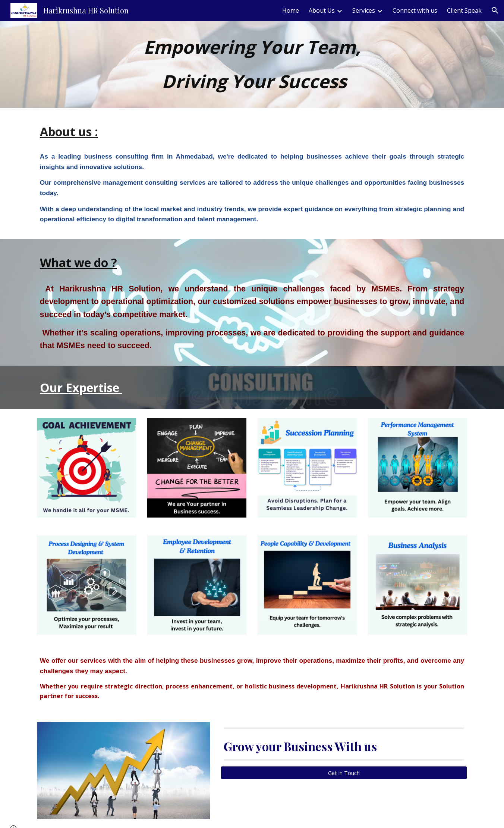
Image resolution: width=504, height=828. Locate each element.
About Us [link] (322, 10)
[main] (252, 64)
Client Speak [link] (464, 10)
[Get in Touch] (344, 773)
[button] (495, 10)
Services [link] (364, 10)
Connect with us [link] (415, 10)
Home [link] (291, 10)
